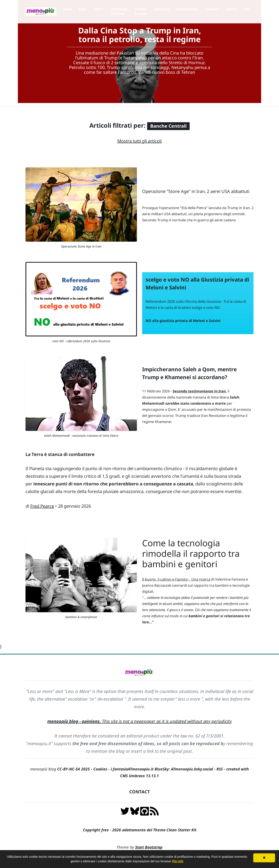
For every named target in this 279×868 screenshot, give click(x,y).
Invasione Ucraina (119, 12)
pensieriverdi (188, 9)
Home (68, 9)
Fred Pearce (42, 506)
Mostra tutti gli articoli (139, 141)
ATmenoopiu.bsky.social (192, 769)
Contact (212, 9)
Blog (83, 9)
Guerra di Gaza (141, 12)
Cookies (100, 769)
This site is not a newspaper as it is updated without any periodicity (139, 721)
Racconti (162, 9)
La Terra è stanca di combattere (60, 454)
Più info (178, 861)
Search (232, 9)
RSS (247, 9)
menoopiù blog (62, 769)
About (99, 9)
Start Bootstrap (149, 847)
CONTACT (140, 792)
